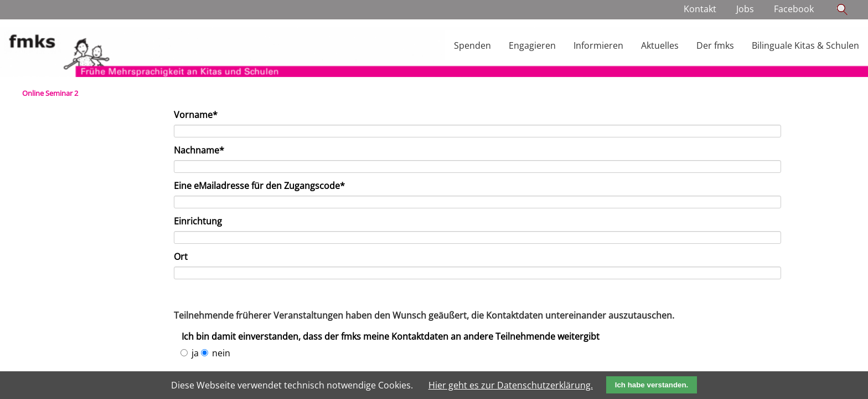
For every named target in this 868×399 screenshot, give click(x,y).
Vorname (196, 115)
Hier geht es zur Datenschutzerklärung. (511, 385)
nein (221, 353)
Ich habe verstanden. (652, 385)
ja (195, 353)
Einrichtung (198, 221)
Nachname (199, 150)
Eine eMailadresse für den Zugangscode (259, 186)
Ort (181, 257)
